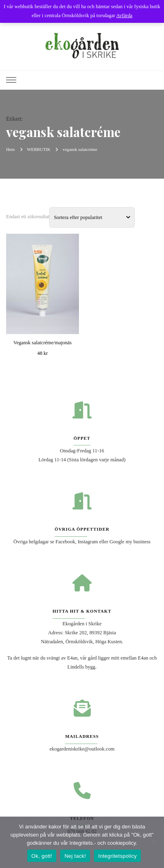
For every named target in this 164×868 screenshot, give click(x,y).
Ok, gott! (42, 856)
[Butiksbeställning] (92, 217)
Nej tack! (75, 856)
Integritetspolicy (117, 856)
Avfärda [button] (125, 15)
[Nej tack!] (154, 842)
